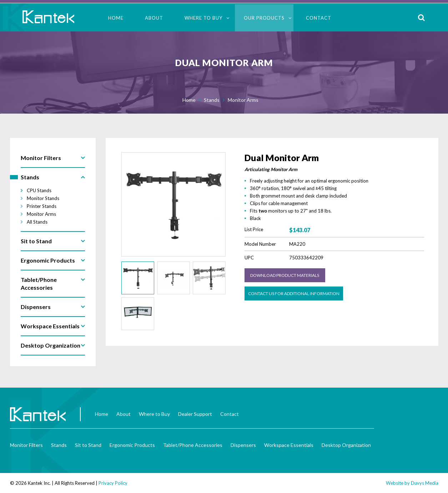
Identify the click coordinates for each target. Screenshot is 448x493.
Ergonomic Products (132, 445)
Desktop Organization (346, 445)
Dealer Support (195, 414)
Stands (212, 100)
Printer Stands (42, 206)
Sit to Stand (88, 445)
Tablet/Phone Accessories (193, 445)
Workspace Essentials (289, 445)
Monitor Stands (43, 198)
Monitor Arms (243, 100)
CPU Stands (39, 190)
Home (116, 18)
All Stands (37, 222)
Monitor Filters (26, 445)
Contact (319, 18)
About (154, 18)
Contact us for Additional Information (294, 293)
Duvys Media (425, 483)
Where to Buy (203, 18)
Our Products (264, 18)
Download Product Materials (285, 275)
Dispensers (243, 445)
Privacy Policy (113, 483)
